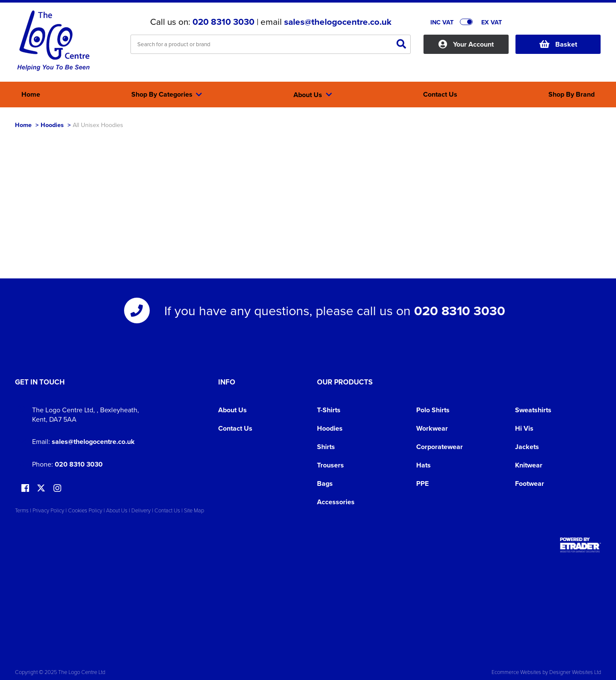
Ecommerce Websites (516, 672)
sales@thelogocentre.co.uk (338, 22)
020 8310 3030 (224, 22)
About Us (232, 410)
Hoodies (52, 125)
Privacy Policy (48, 510)
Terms (22, 510)
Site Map (194, 510)
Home (23, 125)
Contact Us (235, 428)
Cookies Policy (85, 510)
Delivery (141, 510)
